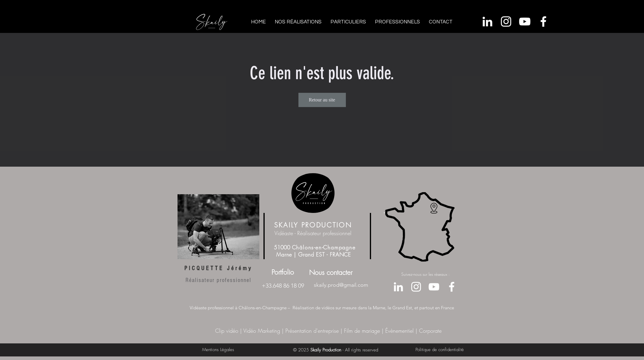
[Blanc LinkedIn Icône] (487, 21)
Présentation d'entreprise (312, 331)
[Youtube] (525, 21)
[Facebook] (543, 21)
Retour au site (322, 100)
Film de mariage (361, 331)
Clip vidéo (228, 331)
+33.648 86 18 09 (283, 286)
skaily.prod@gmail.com (341, 285)
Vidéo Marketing (262, 331)
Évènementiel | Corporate (413, 331)
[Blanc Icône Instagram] (506, 21)
